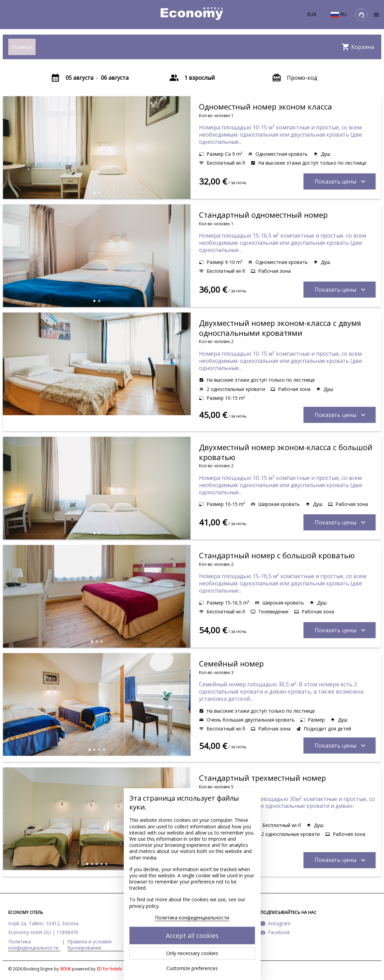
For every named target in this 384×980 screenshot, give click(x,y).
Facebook (279, 932)
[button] (94, 193)
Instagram (279, 923)
